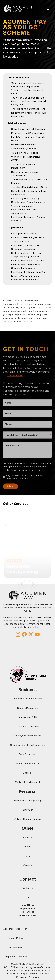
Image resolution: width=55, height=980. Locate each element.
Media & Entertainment (27, 782)
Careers (28, 865)
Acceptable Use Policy (15, 929)
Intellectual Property (27, 763)
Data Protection (28, 754)
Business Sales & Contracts (27, 699)
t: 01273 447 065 (28, 897)
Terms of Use (15, 947)
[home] (17, 9)
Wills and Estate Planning (27, 819)
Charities (28, 773)
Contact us (27, 888)
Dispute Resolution (27, 708)
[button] (49, 9)
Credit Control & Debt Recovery (27, 745)
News (27, 856)
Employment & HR (28, 717)
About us (27, 837)
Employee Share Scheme (27, 736)
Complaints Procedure (15, 957)
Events (28, 847)
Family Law (28, 810)
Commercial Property (28, 726)
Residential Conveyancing (28, 800)
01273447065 (15, 382)
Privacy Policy (15, 938)
